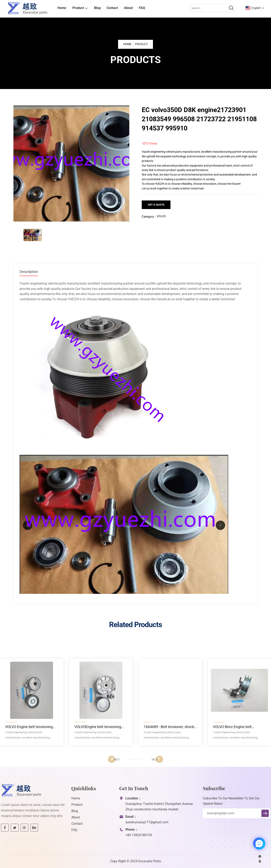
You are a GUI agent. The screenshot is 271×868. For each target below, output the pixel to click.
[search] (231, 8)
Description (29, 272)
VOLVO (161, 216)
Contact (112, 8)
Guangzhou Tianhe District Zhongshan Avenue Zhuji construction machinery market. (159, 807)
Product (78, 8)
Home (62, 8)
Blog (97, 8)
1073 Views (150, 144)
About (128, 8)
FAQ (142, 8)
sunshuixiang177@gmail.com (147, 822)
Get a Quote (156, 205)
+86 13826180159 (139, 835)
